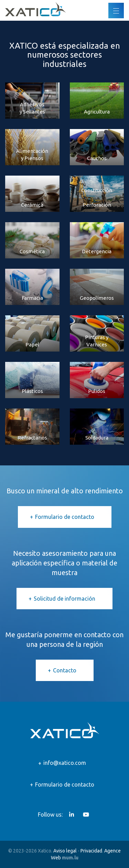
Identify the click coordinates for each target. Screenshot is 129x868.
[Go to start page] (35, 9)
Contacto (65, 670)
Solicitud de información (64, 599)
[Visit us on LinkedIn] (72, 815)
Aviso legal (65, 851)
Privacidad (91, 851)
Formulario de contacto (65, 517)
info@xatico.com (65, 763)
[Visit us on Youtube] (86, 815)
